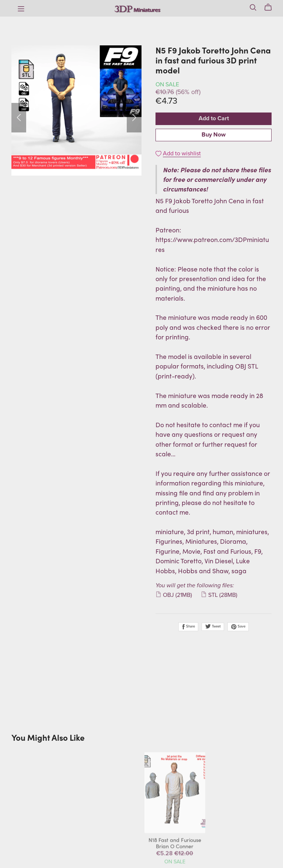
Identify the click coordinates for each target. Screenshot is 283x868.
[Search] (253, 7)
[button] (19, 118)
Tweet (213, 626)
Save (238, 627)
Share (188, 627)
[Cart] (271, 7)
